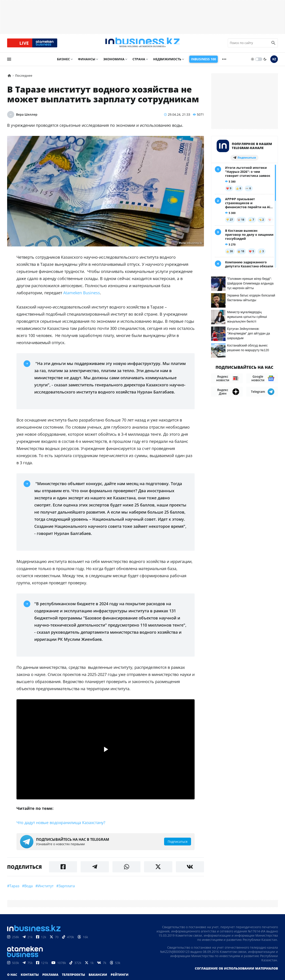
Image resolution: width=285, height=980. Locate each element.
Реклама (50, 977)
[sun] (252, 62)
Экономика (114, 62)
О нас (12, 977)
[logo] (142, 44)
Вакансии (98, 977)
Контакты (30, 977)
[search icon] (273, 44)
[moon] (265, 62)
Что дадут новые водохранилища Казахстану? (61, 825)
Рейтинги (120, 977)
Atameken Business (82, 295)
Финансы (87, 62)
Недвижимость (167, 62)
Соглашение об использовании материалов (236, 971)
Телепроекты (73, 977)
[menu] (9, 62)
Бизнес (63, 62)
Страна (139, 62)
